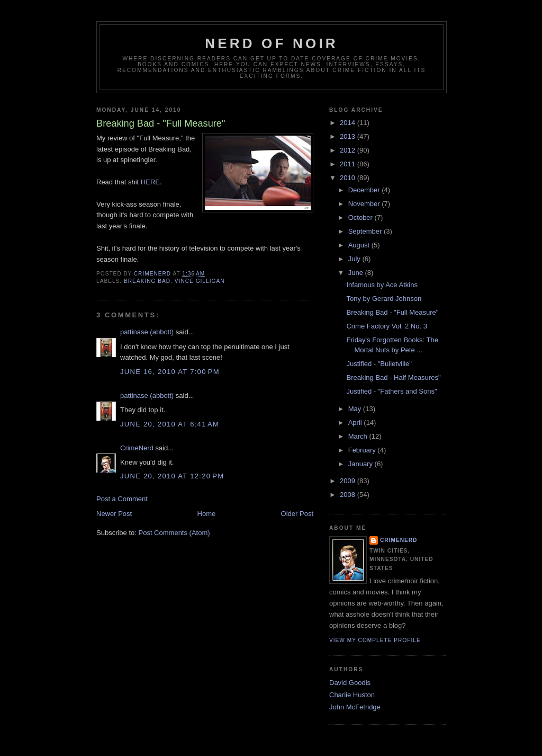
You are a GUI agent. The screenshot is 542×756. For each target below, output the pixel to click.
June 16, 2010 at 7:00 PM (170, 372)
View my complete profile (375, 640)
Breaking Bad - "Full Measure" (392, 312)
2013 (349, 136)
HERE (150, 182)
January (362, 464)
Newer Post (114, 514)
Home (207, 514)
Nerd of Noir (272, 43)
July (355, 259)
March (359, 436)
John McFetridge (355, 707)
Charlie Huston (352, 695)
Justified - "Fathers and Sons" (391, 391)
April (356, 423)
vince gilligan (200, 281)
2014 (349, 123)
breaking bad (147, 281)
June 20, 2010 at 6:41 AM (170, 424)
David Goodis (350, 683)
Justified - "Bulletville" (379, 364)
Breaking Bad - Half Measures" (393, 377)
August (360, 245)
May (356, 409)
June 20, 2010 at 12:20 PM (172, 476)
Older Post (297, 514)
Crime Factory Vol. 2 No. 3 (386, 326)
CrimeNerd (137, 448)
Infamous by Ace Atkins (382, 285)
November (365, 204)
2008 (349, 495)
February (363, 450)
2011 (349, 164)
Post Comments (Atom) (174, 533)
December (365, 190)
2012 (349, 150)
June (357, 273)
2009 (349, 481)
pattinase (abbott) (147, 332)
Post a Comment (122, 499)
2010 (349, 178)
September (366, 231)
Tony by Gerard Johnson (384, 299)
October (362, 217)
